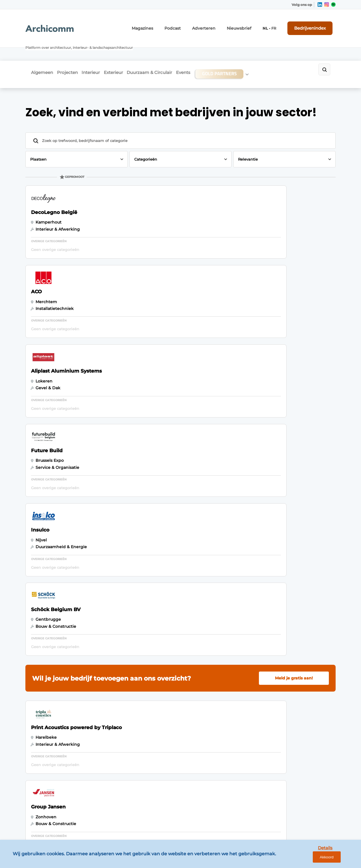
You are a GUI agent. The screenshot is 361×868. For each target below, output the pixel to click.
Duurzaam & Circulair (170, 50)
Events (209, 50)
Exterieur (129, 50)
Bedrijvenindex (315, 25)
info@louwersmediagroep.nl (301, 705)
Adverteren (216, 25)
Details (313, 859)
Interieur (101, 50)
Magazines (161, 25)
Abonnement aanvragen (128, 697)
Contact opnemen (122, 686)
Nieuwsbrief (247, 25)
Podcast (188, 25)
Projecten (72, 50)
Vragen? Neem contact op (289, 613)
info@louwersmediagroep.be (302, 790)
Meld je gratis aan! (294, 350)
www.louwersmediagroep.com (304, 819)
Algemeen (42, 50)
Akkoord (340, 859)
